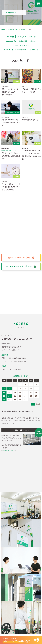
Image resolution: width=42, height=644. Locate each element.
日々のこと (34, 50)
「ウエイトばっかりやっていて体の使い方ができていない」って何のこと (11, 187)
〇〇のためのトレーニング (26, 37)
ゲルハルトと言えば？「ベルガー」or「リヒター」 (31, 90)
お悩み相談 (23, 41)
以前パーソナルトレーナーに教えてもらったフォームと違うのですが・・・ (11, 92)
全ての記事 (10, 37)
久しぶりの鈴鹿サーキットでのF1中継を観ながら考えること (11, 123)
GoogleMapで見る (9, 451)
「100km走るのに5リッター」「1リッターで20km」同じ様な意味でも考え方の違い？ (31, 155)
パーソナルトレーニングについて (16, 50)
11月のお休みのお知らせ (30, 120)
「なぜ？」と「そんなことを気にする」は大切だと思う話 (11, 156)
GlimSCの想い (11, 41)
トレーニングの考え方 (21, 45)
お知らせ (33, 41)
